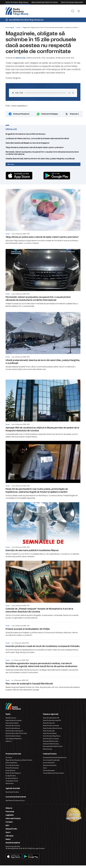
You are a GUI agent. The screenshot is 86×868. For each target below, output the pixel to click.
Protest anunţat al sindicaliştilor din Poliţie (43, 629)
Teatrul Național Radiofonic (14, 739)
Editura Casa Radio (11, 763)
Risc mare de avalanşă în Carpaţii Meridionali (43, 684)
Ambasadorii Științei (12, 781)
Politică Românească (12, 768)
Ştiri (7, 825)
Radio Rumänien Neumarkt (72, 2)
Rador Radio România (12, 792)
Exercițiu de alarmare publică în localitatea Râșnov (43, 530)
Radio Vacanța (47, 749)
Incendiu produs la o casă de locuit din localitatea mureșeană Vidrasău (43, 647)
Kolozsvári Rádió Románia (51, 744)
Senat (45, 768)
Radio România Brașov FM (51, 718)
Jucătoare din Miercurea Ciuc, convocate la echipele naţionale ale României (43, 139)
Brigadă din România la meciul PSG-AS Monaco (43, 134)
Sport (8, 832)
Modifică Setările (13, 843)
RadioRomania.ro (11, 718)
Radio (8, 839)
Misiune (9, 808)
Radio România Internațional (14, 731)
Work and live (10, 783)
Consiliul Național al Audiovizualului (53, 773)
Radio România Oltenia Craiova (52, 728)
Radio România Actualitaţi (14, 720)
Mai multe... (11, 164)
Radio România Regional (13, 773)
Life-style (9, 836)
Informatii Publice (13, 819)
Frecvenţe (10, 812)
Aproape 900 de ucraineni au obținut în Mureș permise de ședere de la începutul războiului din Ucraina (43, 409)
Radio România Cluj (49, 723)
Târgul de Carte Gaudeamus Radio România (19, 760)
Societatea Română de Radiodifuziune (55, 758)
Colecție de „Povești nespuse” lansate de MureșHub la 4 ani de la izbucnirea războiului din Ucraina (43, 590)
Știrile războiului (10, 770)
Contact (9, 822)
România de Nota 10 (12, 778)
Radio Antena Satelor (12, 723)
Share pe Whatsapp (50, 114)
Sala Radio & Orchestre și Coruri (15, 801)
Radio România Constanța (51, 726)
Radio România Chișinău (13, 736)
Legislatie (10, 815)
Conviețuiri (9, 758)
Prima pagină (10, 27)
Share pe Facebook (21, 114)
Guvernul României (49, 763)
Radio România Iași (49, 731)
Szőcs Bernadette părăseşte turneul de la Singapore (43, 143)
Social (18, 27)
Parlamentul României (50, 765)
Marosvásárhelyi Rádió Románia (45, 2)
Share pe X (74, 114)
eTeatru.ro (9, 741)
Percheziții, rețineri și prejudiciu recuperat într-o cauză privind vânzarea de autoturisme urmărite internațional (43, 153)
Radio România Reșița (50, 733)
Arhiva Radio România (12, 765)
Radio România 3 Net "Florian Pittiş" (16, 733)
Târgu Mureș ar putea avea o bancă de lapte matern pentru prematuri (43, 147)
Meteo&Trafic (11, 829)
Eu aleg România (11, 776)
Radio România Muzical (13, 728)
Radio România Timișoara (51, 739)
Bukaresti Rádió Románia (51, 741)
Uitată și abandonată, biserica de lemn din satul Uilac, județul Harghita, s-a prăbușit (43, 159)
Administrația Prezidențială (51, 760)
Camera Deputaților (49, 770)
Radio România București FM (52, 720)
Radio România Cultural (13, 726)
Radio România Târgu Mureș (17, 2)
